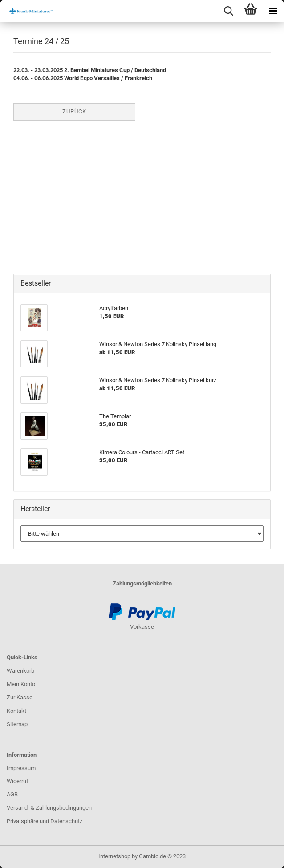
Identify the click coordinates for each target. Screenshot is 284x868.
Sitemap (17, 724)
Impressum (21, 768)
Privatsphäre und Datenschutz (45, 821)
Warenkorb (20, 671)
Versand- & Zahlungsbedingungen (49, 808)
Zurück (74, 111)
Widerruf (18, 781)
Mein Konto (21, 684)
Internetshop (114, 856)
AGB (12, 794)
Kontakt (16, 711)
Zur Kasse (20, 697)
